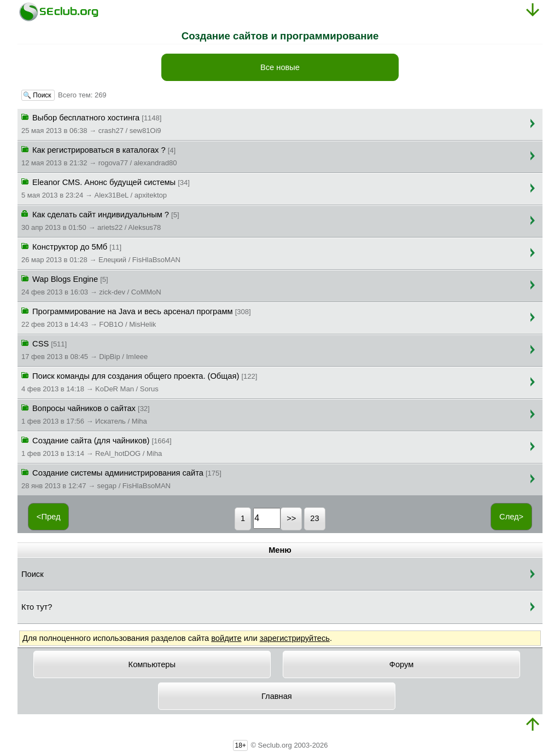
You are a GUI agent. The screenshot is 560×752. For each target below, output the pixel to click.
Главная (277, 696)
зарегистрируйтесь (295, 638)
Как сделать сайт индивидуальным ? (100, 220)
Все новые (280, 67)
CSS (84, 349)
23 (314, 518)
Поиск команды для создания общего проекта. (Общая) (139, 381)
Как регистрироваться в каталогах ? (99, 155)
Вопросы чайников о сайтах (86, 414)
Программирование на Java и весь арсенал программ (136, 317)
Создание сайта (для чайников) (97, 446)
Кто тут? (37, 607)
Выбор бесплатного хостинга (91, 123)
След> (511, 517)
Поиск (33, 574)
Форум (402, 664)
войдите (226, 638)
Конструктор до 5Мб (101, 252)
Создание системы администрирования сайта (121, 478)
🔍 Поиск (38, 95)
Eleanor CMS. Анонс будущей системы (106, 188)
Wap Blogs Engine (91, 285)
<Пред (49, 517)
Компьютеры (152, 664)
